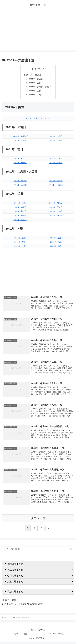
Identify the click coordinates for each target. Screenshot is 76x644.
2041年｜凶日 (35, 92)
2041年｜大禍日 (56, 212)
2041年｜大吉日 (36, 79)
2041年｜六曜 (35, 96)
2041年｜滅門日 (56, 217)
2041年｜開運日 (33, 75)
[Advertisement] (38, 33)
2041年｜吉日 (35, 83)
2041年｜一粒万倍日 (20, 137)
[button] (71, 551)
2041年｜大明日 (56, 142)
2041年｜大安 (20, 247)
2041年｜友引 (56, 239)
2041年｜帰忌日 (56, 204)
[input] (38, 551)
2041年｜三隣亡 (20, 186)
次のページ (38, 520)
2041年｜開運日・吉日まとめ (38, 119)
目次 (34, 69)
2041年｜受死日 (56, 182)
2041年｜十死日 (20, 182)
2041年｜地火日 (20, 212)
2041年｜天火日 (56, 208)
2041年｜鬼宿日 (56, 137)
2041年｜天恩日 (56, 159)
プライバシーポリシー (57, 636)
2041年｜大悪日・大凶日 (40, 87)
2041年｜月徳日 (56, 164)
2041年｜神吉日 (20, 159)
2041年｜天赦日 (20, 142)
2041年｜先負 (20, 243)
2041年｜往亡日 (20, 221)
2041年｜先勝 (20, 239)
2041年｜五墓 (20, 204)
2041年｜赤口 (56, 247)
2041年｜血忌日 (20, 208)
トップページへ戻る (19, 636)
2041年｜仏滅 (56, 243)
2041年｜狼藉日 (20, 217)
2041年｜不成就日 (56, 186)
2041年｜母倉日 (20, 164)
